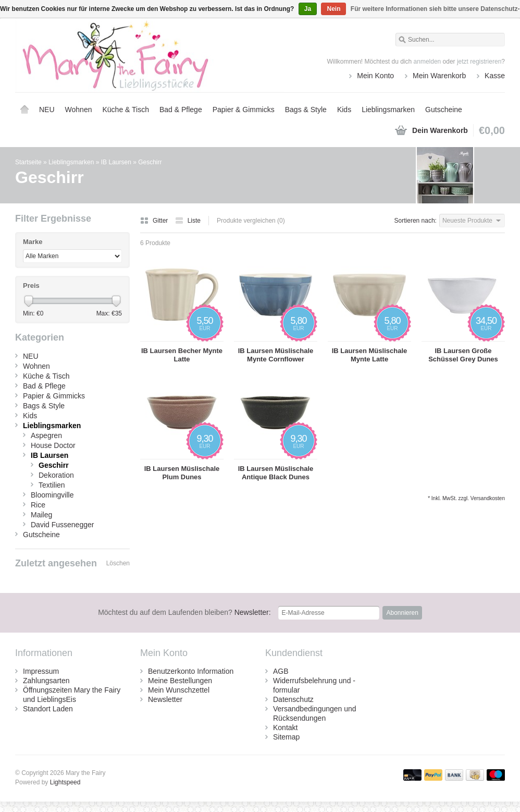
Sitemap (286, 737)
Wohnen (79, 110)
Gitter (155, 221)
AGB (281, 671)
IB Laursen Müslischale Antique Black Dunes (276, 473)
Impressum (41, 671)
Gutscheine (444, 110)
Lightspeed (65, 782)
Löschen (118, 563)
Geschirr (150, 162)
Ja (308, 9)
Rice (38, 505)
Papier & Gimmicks (244, 110)
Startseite (24, 110)
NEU (47, 110)
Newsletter (165, 699)
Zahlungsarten (46, 681)
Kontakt (285, 728)
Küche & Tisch (126, 110)
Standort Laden (48, 709)
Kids (344, 110)
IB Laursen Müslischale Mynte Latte (370, 355)
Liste (188, 221)
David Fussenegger (62, 525)
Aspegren (46, 435)
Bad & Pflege (181, 110)
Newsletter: (184, 612)
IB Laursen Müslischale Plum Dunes (182, 473)
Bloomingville (52, 495)
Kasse (495, 76)
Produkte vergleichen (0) (251, 221)
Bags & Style (306, 110)
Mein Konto (375, 76)
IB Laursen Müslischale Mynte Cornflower (276, 355)
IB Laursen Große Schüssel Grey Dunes (463, 355)
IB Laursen (116, 162)
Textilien (52, 485)
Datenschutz (293, 699)
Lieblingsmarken (388, 110)
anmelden (428, 62)
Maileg (41, 515)
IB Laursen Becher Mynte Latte (182, 355)
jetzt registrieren (479, 62)
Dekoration (56, 475)
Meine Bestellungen (180, 681)
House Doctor (53, 445)
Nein (333, 9)
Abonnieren (402, 613)
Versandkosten (488, 498)
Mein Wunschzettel (179, 690)
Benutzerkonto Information (191, 671)
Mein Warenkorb (439, 76)
